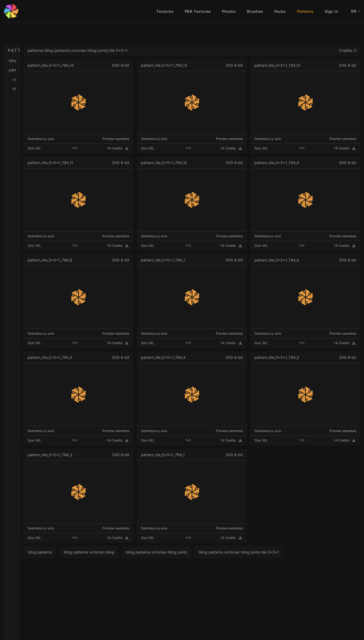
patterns (100, 50)
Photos (229, 11)
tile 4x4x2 (50, 156)
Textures (165, 11)
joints (48, 108)
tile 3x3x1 (50, 127)
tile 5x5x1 (50, 185)
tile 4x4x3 (50, 165)
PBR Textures (198, 11)
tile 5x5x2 (50, 194)
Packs (280, 11)
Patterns (305, 11)
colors (48, 99)
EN (356, 11)
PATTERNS (21, 50)
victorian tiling (46, 70)
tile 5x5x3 (50, 204)
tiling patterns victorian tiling (154, 552)
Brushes (255, 11)
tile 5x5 (50, 175)
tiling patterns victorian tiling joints (222, 552)
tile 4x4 (50, 137)
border (48, 89)
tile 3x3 (50, 118)
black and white (48, 80)
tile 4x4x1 (50, 146)
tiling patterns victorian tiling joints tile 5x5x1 (304, 552)
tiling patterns (45, 61)
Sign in (331, 11)
